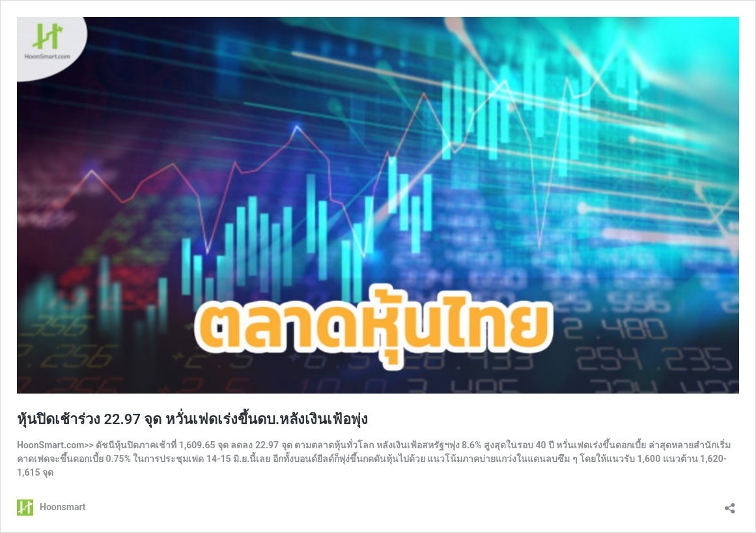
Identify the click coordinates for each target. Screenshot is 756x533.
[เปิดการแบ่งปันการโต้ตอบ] (730, 504)
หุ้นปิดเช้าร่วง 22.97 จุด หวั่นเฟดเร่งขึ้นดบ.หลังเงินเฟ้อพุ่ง (192, 419)
